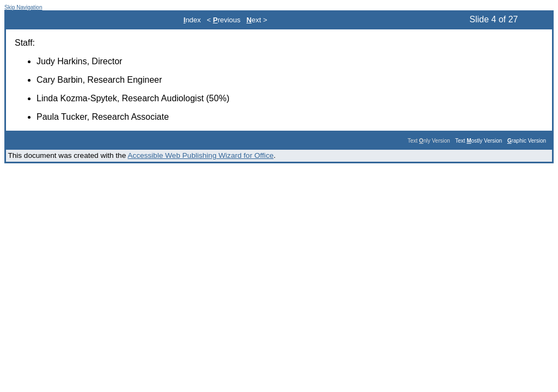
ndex (192, 20)
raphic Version (527, 141)
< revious (224, 20)
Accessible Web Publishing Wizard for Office (201, 155)
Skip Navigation (23, 7)
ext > (257, 20)
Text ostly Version (478, 141)
